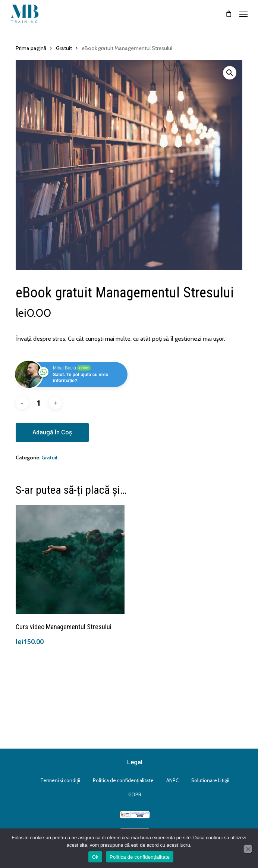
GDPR (135, 794)
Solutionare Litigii (210, 780)
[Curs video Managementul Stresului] (70, 559)
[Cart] (229, 14)
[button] (243, 14)
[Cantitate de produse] (39, 403)
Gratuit (64, 48)
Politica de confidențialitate (123, 780)
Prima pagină (31, 48)
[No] (248, 849)
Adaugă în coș (52, 432)
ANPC (172, 780)
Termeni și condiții (60, 780)
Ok (95, 857)
